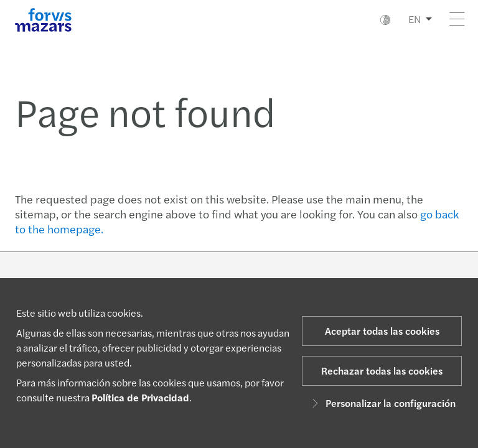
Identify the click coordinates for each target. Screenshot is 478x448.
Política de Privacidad (140, 397)
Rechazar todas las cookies (382, 371)
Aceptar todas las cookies (382, 331)
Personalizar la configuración (382, 403)
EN (415, 19)
